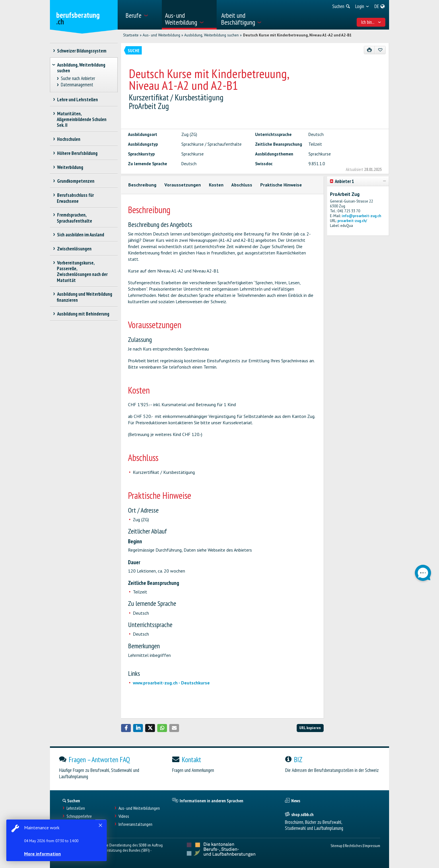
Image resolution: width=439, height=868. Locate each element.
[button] (126, 728)
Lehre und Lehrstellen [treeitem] (77, 100)
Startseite (131, 35)
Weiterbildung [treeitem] (70, 167)
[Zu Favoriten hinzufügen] (380, 50)
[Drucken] (369, 50)
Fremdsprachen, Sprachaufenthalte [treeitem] (74, 218)
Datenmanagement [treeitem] (77, 85)
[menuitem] (142, 15)
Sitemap (336, 845)
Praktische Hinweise (281, 185)
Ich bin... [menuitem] (371, 22)
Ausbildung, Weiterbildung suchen (211, 35)
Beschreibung (142, 185)
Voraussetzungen (183, 185)
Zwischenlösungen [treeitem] (74, 249)
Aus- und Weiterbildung (161, 35)
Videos (124, 816)
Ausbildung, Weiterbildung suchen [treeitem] (81, 68)
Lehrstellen (76, 808)
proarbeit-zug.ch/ (352, 221)
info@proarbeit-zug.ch (361, 216)
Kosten (216, 185)
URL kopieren (310, 728)
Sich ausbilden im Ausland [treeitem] (80, 235)
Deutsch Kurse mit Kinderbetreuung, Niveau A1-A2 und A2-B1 (297, 35)
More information (43, 854)
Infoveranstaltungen (135, 824)
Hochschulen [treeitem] (69, 139)
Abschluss (242, 185)
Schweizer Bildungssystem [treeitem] (82, 51)
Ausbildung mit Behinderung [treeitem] (83, 314)
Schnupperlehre (79, 816)
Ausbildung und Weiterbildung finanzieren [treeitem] (85, 297)
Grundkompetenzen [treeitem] (76, 181)
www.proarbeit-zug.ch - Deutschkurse (171, 683)
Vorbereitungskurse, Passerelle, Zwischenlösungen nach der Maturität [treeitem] (82, 271)
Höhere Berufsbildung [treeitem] (77, 153)
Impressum (372, 845)
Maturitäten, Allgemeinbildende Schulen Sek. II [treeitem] (82, 119)
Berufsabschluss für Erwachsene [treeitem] (75, 198)
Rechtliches (353, 845)
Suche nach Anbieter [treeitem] (78, 78)
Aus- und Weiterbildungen (139, 808)
